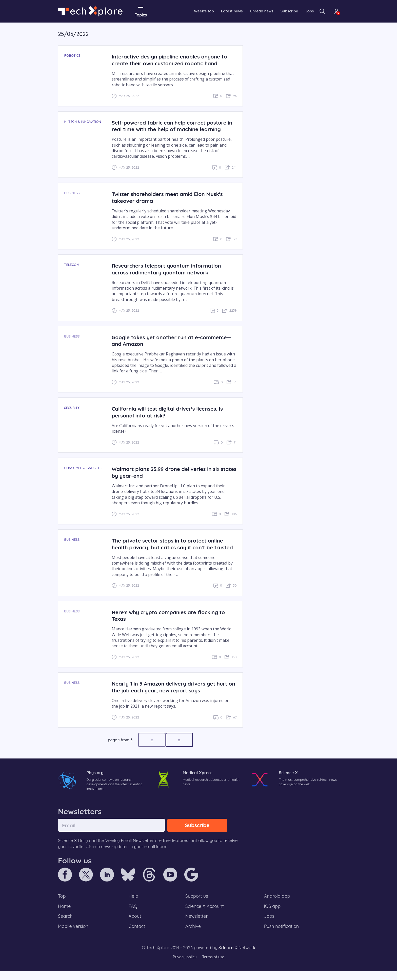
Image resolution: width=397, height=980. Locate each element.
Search (66, 925)
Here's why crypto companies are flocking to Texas (171, 622)
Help (134, 904)
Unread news (250, 11)
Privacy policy (184, 966)
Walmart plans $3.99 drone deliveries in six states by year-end (168, 472)
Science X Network (237, 957)
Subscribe (279, 11)
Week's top (189, 11)
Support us (197, 904)
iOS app (272, 914)
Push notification (282, 935)
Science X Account (205, 914)
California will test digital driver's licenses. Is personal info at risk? (169, 412)
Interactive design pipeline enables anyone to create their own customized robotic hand (172, 60)
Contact (137, 935)
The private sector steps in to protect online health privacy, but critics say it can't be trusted (170, 547)
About (135, 925)
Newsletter (196, 925)
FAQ (133, 914)
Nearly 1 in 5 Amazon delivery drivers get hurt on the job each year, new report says (172, 694)
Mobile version (74, 935)
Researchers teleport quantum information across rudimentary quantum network (168, 269)
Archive (193, 935)
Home (65, 914)
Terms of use (214, 966)
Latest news (219, 11)
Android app (277, 904)
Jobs (301, 11)
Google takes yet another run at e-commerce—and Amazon (174, 340)
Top (62, 904)
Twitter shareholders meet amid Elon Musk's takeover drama (169, 197)
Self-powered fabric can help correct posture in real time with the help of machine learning (171, 126)
